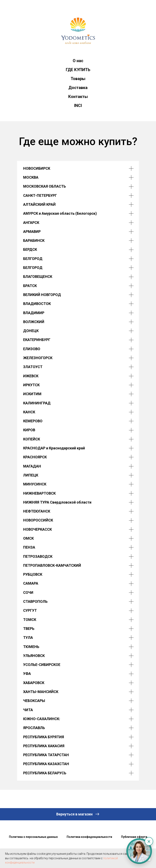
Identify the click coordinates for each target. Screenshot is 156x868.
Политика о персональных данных (33, 837)
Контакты (78, 97)
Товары (78, 79)
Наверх (78, 846)
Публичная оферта (134, 837)
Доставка (78, 88)
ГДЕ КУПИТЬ (78, 70)
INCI (78, 106)
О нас (78, 61)
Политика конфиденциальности (89, 837)
